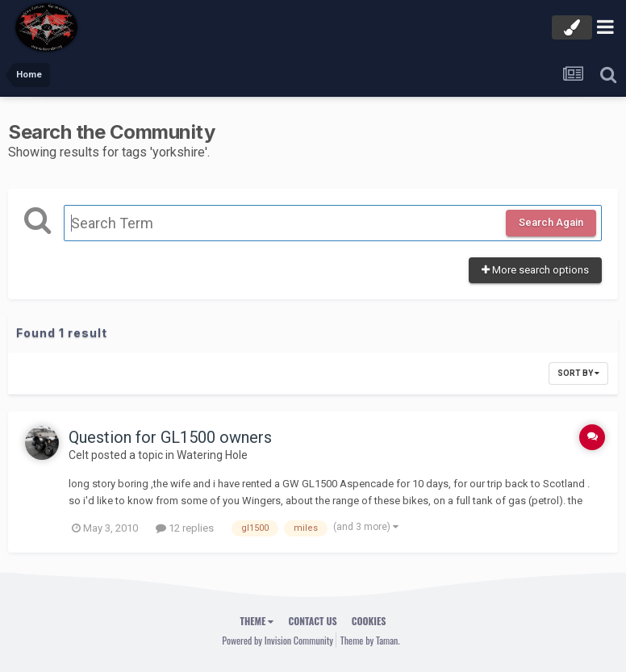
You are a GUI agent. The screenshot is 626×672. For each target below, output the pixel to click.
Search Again (551, 222)
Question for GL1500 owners (170, 437)
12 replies (185, 528)
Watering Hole (212, 455)
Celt (79, 455)
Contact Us (312, 621)
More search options (535, 270)
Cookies (369, 621)
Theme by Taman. (370, 640)
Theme (257, 621)
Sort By (578, 373)
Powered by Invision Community (278, 640)
